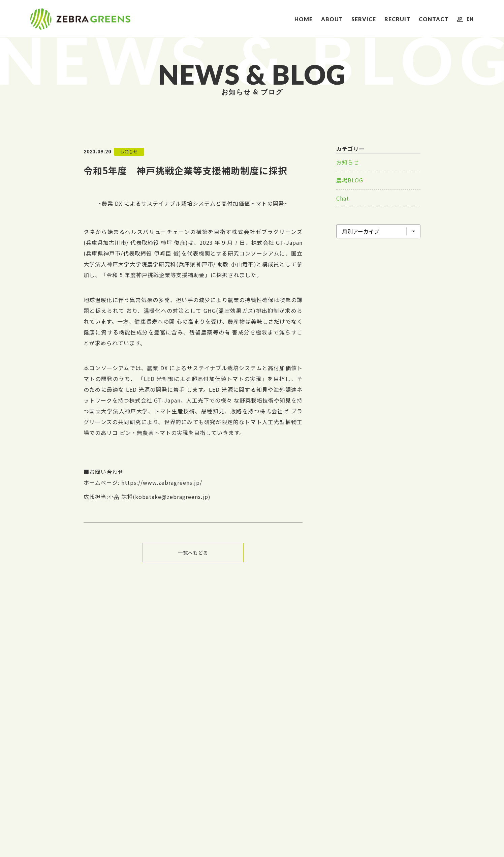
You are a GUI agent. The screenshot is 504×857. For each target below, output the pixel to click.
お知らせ (348, 162)
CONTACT (434, 19)
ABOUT (332, 19)
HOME (304, 19)
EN (470, 19)
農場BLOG (350, 180)
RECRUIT (397, 19)
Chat (343, 198)
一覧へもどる (193, 553)
